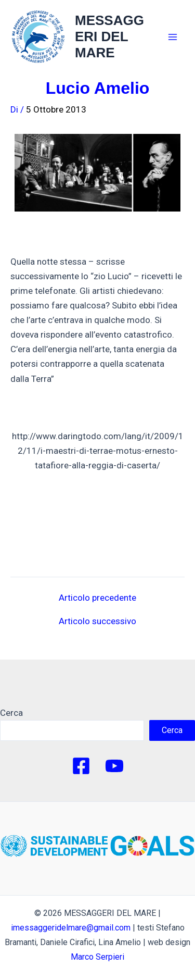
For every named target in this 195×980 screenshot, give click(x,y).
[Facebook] (81, 766)
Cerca (11, 713)
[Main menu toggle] (173, 37)
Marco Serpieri (97, 957)
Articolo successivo (97, 621)
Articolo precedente (97, 598)
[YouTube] (114, 766)
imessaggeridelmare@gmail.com (71, 928)
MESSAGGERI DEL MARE (109, 36)
